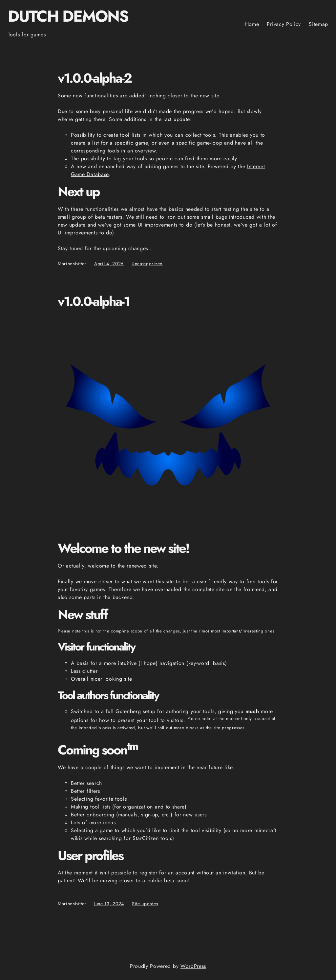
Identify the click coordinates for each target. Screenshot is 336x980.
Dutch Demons (68, 16)
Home (252, 24)
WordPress (193, 966)
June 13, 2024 (109, 904)
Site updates (145, 904)
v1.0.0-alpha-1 (94, 302)
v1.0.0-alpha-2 (94, 78)
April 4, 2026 (109, 264)
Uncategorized (147, 264)
